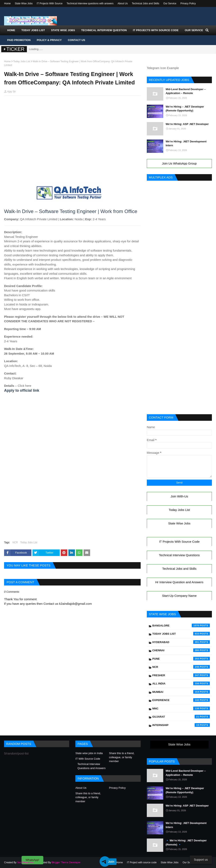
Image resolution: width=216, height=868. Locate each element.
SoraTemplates (25, 862)
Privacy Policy (188, 3)
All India (181, 683)
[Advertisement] (72, 107)
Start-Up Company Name (179, 596)
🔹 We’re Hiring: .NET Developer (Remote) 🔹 (186, 842)
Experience (181, 700)
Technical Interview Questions (179, 555)
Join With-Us (179, 496)
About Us (123, 3)
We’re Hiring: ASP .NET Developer (187, 124)
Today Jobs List (22, 61)
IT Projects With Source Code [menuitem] (156, 30)
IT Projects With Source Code (179, 542)
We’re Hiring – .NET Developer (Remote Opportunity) (185, 109)
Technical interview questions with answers (90, 3)
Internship (181, 725)
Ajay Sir (11, 92)
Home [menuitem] (11, 30)
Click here (25, 386)
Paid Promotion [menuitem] (19, 40)
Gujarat (181, 717)
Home (7, 3)
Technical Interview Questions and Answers (91, 766)
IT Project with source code (142, 862)
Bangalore (181, 625)
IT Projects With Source (50, 3)
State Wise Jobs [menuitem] (63, 30)
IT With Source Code (88, 759)
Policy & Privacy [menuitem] (49, 40)
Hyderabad (181, 642)
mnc (181, 708)
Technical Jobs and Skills (145, 3)
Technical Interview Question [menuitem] (104, 30)
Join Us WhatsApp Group (179, 163)
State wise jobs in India (89, 753)
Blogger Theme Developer (66, 862)
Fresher (181, 675)
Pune (181, 659)
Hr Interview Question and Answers (179, 582)
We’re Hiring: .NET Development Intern (186, 144)
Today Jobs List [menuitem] (33, 30)
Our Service (170, 3)
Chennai (181, 650)
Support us (201, 860)
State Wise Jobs (24, 3)
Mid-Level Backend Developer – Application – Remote (186, 91)
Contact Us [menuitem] (76, 40)
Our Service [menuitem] (194, 30)
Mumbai (181, 692)
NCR (15, 542)
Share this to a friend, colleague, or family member (122, 757)
